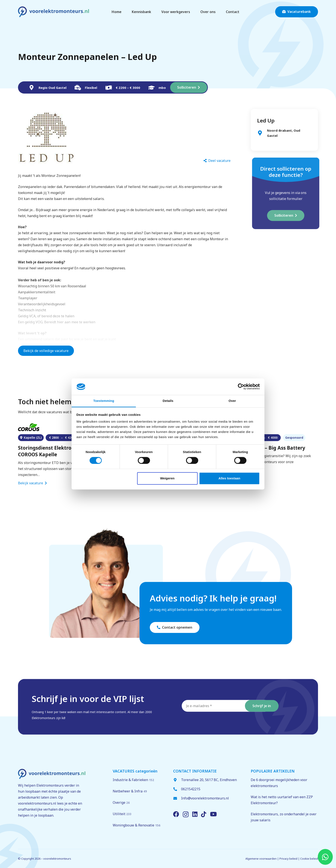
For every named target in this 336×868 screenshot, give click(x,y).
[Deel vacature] (217, 161)
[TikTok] (204, 814)
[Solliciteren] (189, 87)
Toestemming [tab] (104, 401)
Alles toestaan (229, 478)
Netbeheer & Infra (130, 791)
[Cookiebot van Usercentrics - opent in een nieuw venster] (241, 387)
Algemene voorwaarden (261, 859)
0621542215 (191, 789)
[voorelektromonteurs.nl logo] (53, 12)
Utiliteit (122, 814)
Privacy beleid (288, 859)
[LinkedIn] (195, 814)
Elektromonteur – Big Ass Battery (265, 448)
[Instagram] (186, 815)
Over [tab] (232, 401)
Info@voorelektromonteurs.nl (205, 798)
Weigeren (167, 478)
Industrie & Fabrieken (133, 780)
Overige (121, 802)
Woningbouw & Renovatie (136, 825)
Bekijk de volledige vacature (46, 351)
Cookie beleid (309, 859)
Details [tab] (168, 401)
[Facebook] (176, 814)
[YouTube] (213, 814)
